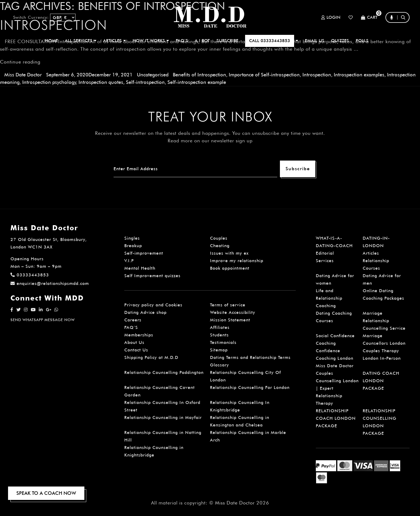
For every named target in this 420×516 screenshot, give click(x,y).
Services (325, 261)
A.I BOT (202, 41)
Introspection (317, 75)
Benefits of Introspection (199, 75)
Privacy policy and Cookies (153, 305)
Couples (219, 238)
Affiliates (220, 327)
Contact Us (136, 350)
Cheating (220, 246)
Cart (369, 18)
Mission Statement (230, 320)
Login (331, 17)
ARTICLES (115, 41)
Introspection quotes (101, 82)
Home (52, 41)
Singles (132, 238)
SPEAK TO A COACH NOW (46, 493)
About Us (134, 342)
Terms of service (228, 305)
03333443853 (30, 275)
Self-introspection (145, 82)
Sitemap (219, 350)
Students (219, 335)
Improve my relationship (237, 261)
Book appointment (230, 268)
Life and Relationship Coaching (329, 298)
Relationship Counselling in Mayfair (163, 417)
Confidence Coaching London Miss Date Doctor (335, 358)
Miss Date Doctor (23, 75)
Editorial (325, 253)
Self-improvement (144, 253)
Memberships (139, 335)
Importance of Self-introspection (264, 75)
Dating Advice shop (145, 312)
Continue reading (20, 62)
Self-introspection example (197, 82)
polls (362, 41)
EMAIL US (315, 41)
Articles (371, 253)
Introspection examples (359, 75)
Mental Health (140, 268)
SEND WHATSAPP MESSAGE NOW (43, 320)
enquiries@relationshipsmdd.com (50, 283)
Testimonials (223, 342)
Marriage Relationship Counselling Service (384, 321)
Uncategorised (153, 75)
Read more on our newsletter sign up (210, 141)
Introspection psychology (49, 82)
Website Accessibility (233, 312)
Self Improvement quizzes (152, 276)
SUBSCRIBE (227, 41)
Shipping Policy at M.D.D (151, 357)
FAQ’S (182, 41)
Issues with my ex (229, 253)
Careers (133, 320)
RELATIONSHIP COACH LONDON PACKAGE (336, 418)
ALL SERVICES (81, 41)
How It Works (151, 41)
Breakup (133, 246)
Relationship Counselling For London (250, 387)
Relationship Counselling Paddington (164, 372)
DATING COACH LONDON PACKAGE (381, 381)
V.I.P (129, 261)
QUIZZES (340, 41)
